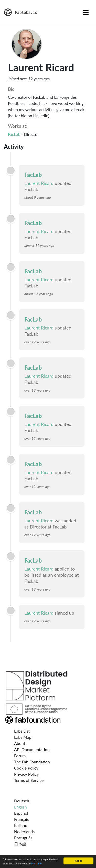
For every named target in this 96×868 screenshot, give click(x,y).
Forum (20, 756)
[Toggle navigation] (86, 12)
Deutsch (22, 801)
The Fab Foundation (32, 762)
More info (36, 864)
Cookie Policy (26, 768)
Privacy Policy (26, 774)
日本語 (20, 844)
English (20, 807)
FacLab (14, 134)
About (20, 743)
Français (21, 819)
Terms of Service (29, 780)
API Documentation (32, 749)
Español (21, 813)
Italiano (21, 825)
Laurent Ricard (39, 183)
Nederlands (24, 831)
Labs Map (23, 737)
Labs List (22, 731)
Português (23, 838)
